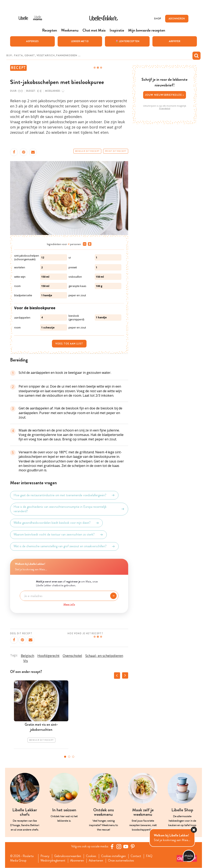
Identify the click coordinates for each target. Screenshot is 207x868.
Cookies (93, 856)
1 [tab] (65, 756)
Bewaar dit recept (87, 151)
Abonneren (78, 861)
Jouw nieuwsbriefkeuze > (165, 95)
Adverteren (98, 861)
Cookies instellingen (116, 856)
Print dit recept (116, 151)
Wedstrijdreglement (53, 861)
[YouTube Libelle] (126, 846)
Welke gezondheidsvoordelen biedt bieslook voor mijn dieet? (56, 523)
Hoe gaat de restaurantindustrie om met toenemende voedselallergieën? (64, 495)
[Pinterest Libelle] (133, 846)
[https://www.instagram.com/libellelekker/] (119, 846)
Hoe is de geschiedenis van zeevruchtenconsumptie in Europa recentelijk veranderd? (69, 509)
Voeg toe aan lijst (69, 343)
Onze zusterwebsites (124, 861)
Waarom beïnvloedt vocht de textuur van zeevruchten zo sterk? (58, 534)
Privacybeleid (165, 108)
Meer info (69, 604)
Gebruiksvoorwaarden (69, 856)
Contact (139, 856)
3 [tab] (73, 756)
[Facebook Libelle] (113, 846)
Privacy (45, 856)
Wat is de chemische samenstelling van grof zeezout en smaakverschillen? (64, 546)
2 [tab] (69, 756)
